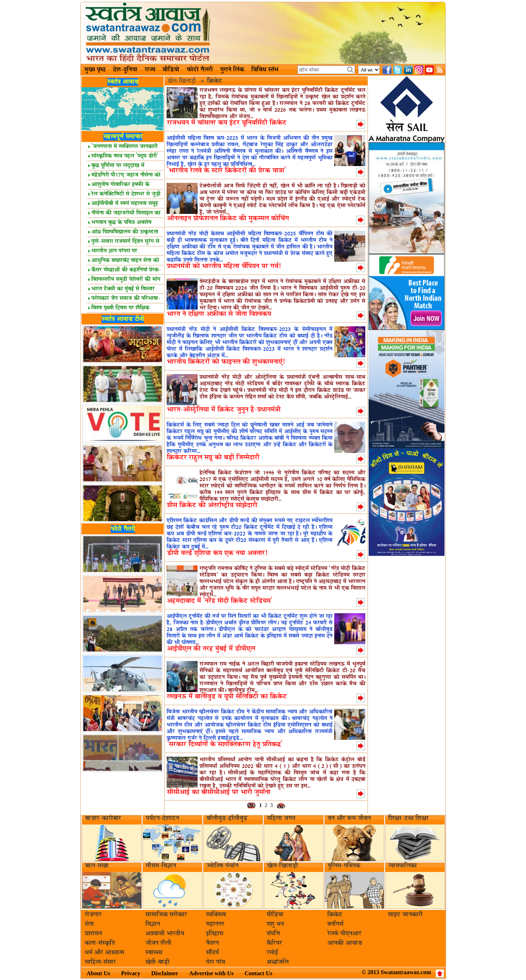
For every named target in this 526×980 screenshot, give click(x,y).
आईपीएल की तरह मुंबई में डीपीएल (211, 649)
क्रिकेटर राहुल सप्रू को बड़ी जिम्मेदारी (213, 458)
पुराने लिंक (232, 70)
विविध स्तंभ (265, 70)
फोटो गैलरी (200, 70)
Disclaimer (165, 973)
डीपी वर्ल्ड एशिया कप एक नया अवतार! (217, 553)
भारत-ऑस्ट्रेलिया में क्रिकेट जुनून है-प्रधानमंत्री (224, 410)
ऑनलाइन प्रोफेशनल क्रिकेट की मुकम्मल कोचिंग (228, 218)
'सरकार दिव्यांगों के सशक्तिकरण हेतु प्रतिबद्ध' (225, 744)
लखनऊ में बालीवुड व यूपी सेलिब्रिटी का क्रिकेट (227, 697)
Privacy (130, 973)
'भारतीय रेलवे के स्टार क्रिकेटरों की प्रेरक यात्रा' (226, 171)
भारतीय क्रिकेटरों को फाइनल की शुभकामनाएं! (226, 362)
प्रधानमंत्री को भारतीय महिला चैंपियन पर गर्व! (224, 266)
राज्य (150, 70)
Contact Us (258, 973)
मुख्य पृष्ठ (95, 70)
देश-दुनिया (125, 70)
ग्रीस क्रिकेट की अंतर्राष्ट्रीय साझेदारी (212, 505)
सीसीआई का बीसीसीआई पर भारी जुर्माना (219, 792)
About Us (98, 973)
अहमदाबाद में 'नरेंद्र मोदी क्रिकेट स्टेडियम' (220, 601)
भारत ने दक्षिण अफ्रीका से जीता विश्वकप (219, 314)
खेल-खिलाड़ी (183, 81)
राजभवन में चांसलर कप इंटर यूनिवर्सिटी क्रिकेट (227, 123)
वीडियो (171, 70)
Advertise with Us (211, 973)
